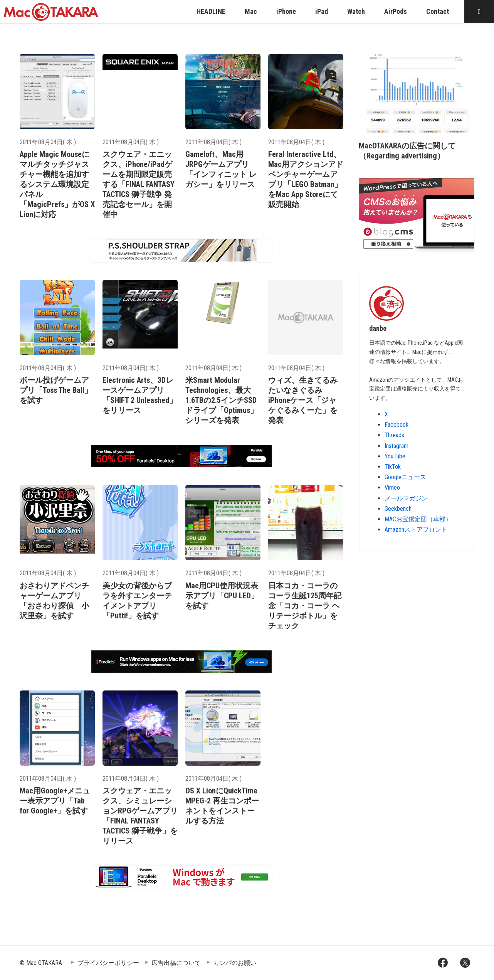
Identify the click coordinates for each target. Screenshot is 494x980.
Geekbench (398, 509)
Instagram (397, 446)
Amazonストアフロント (416, 530)
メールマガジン (406, 498)
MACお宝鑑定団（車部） (418, 519)
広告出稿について (176, 963)
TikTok (393, 467)
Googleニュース (405, 477)
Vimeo (392, 487)
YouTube (395, 456)
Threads (394, 435)
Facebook (397, 425)
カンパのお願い (235, 963)
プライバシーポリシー (108, 963)
